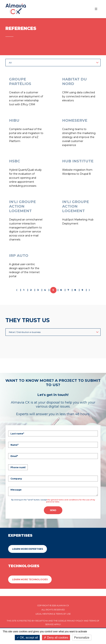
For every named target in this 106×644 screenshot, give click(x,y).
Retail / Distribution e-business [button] (54, 332)
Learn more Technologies (30, 579)
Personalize (82, 638)
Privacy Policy (75, 621)
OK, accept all (27, 638)
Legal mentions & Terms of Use (53, 614)
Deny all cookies (56, 638)
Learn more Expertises (28, 549)
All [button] (54, 63)
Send (53, 510)
